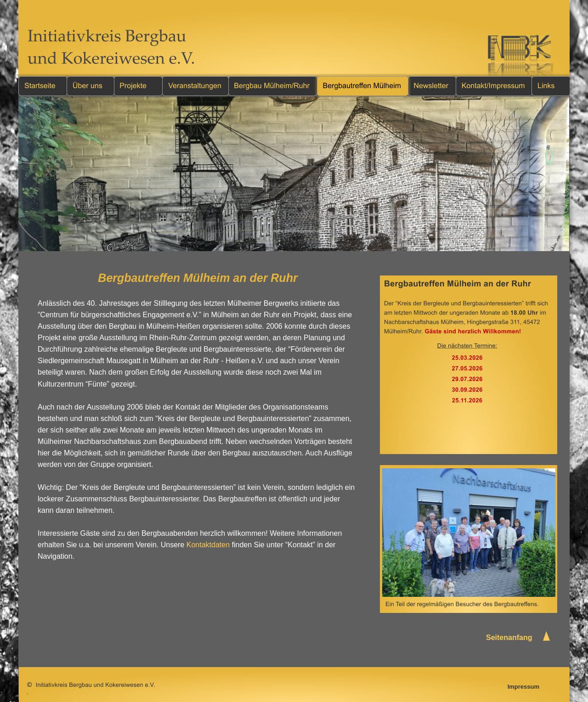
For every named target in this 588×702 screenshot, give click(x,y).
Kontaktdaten (208, 545)
